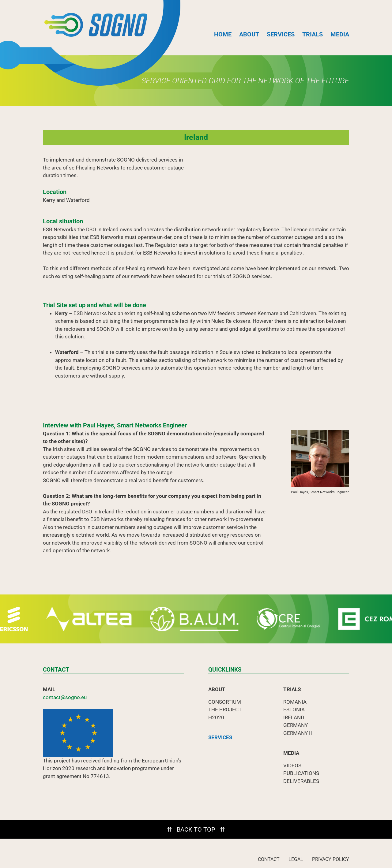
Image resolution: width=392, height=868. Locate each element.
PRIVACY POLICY (331, 859)
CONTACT (269, 859)
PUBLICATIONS (301, 773)
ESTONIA (294, 710)
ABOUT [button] (249, 34)
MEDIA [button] (340, 34)
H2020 (216, 717)
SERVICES (281, 34)
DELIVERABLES (301, 781)
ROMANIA (295, 702)
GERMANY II (298, 733)
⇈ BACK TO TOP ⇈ (196, 829)
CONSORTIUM (225, 702)
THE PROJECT (225, 710)
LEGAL (296, 859)
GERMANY (296, 725)
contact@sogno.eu (65, 697)
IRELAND (294, 717)
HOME (223, 34)
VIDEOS (292, 766)
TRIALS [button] (313, 34)
